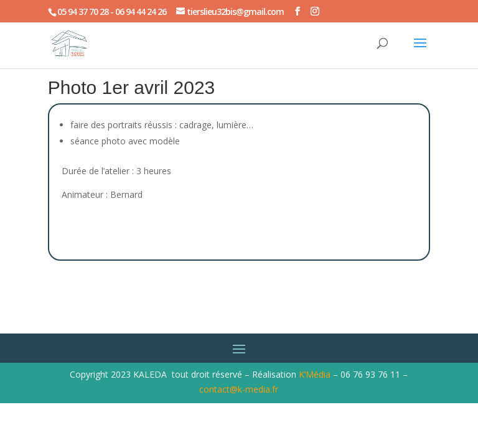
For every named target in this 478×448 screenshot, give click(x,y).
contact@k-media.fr (239, 389)
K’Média (315, 374)
